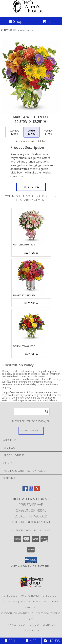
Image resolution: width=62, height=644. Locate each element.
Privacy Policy (16, 625)
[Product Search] (32, 411)
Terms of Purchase (41, 625)
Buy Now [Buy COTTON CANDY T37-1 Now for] (31, 253)
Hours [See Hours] (52, 641)
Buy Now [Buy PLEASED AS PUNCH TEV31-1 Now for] (31, 303)
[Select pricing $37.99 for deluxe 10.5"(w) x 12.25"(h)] (31, 132)
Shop (16, 21)
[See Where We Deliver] (31, 430)
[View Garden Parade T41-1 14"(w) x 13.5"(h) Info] (31, 327)
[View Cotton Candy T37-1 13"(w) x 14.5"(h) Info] (31, 226)
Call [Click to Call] (10, 641)
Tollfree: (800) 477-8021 (31, 522)
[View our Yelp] (37, 490)
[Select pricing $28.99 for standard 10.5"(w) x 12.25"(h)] (14, 132)
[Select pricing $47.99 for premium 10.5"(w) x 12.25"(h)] (48, 132)
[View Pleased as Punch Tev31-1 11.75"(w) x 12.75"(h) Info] (31, 276)
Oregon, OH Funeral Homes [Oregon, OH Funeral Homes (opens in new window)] (22, 596)
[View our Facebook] (25, 490)
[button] (31, 560)
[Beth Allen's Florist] (31, 13)
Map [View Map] (31, 641)
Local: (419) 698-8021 (31, 516)
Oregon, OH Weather (15, 613)
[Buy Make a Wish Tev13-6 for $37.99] (31, 187)
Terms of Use (31, 631)
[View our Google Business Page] (31, 490)
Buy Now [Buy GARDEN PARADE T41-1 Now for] (31, 354)
